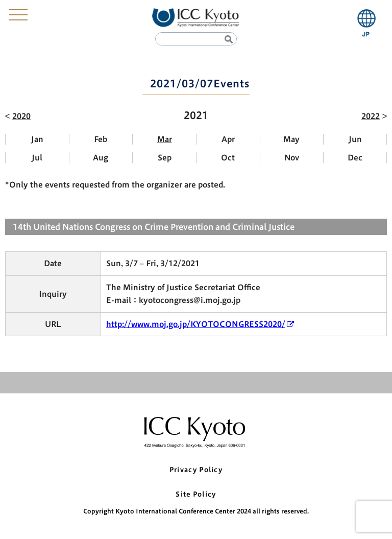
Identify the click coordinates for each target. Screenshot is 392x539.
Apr (228, 139)
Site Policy (196, 494)
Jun (355, 139)
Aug (101, 158)
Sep (165, 158)
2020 (21, 116)
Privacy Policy (196, 470)
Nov (292, 158)
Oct (228, 158)
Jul (37, 158)
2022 (371, 116)
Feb (101, 139)
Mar (165, 139)
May (291, 139)
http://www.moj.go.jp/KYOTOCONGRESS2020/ (196, 324)
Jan (37, 139)
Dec (355, 158)
